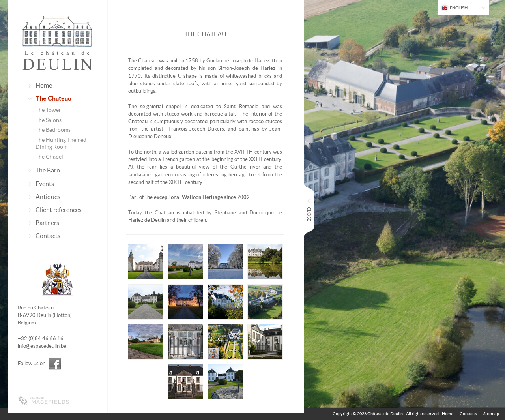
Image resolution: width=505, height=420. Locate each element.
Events (45, 184)
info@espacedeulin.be (42, 346)
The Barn (48, 170)
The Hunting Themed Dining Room (61, 143)
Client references (59, 210)
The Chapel (49, 157)
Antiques (48, 197)
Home (44, 85)
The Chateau (53, 98)
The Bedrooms (53, 130)
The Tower (48, 110)
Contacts (48, 236)
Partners (47, 223)
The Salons (49, 120)
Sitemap (491, 414)
